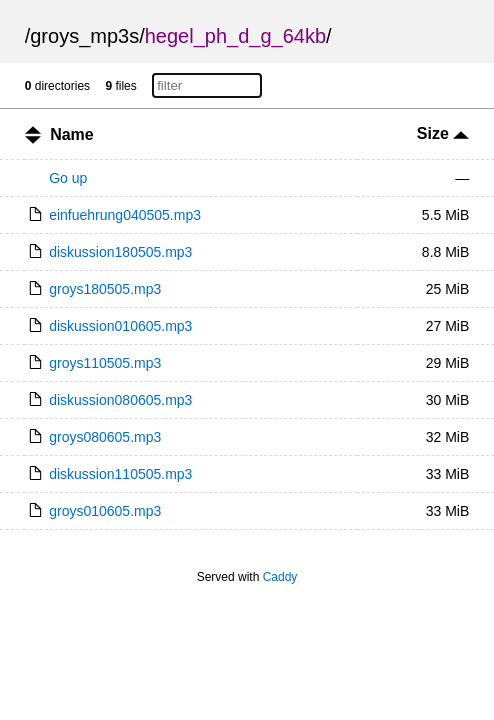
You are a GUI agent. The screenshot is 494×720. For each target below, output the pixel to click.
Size (443, 133)
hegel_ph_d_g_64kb (235, 36)
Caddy (280, 577)
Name (72, 134)
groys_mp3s (84, 36)
